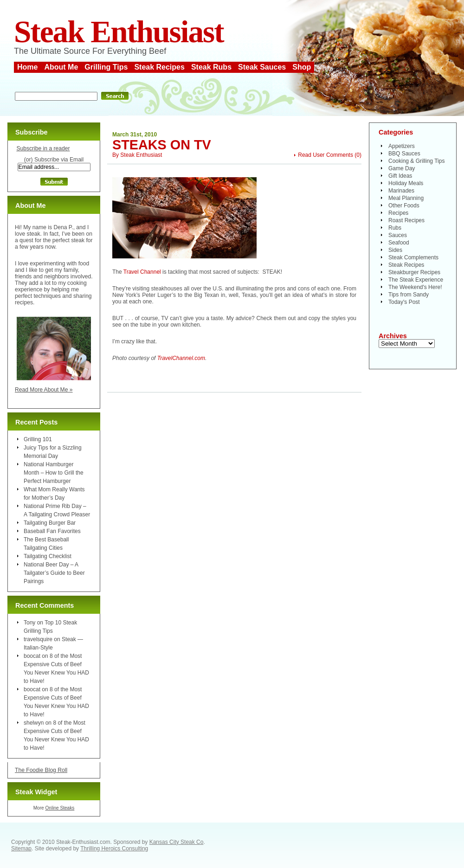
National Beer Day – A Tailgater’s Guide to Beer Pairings (54, 573)
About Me (61, 67)
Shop (302, 67)
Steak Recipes (159, 67)
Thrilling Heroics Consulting (114, 849)
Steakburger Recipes (414, 272)
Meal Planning (406, 198)
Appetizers (402, 146)
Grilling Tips (106, 67)
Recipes (398, 213)
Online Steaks (60, 808)
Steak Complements (413, 257)
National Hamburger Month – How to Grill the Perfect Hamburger (54, 473)
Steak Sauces (262, 67)
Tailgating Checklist (48, 556)
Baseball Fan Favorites (52, 531)
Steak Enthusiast (119, 32)
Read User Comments (325, 155)
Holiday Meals (406, 183)
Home (27, 67)
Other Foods (404, 206)
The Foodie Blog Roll (41, 770)
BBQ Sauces (404, 154)
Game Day (402, 168)
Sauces (398, 235)
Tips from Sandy (409, 295)
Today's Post (404, 302)
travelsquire (38, 639)
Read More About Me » (44, 390)
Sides (395, 250)
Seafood (399, 243)
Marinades (401, 191)
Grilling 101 (38, 439)
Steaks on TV (162, 145)
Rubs (395, 228)
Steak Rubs (211, 67)
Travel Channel (142, 272)
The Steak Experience (416, 280)
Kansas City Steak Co (177, 842)
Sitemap (21, 849)
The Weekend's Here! (415, 287)
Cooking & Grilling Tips (416, 161)
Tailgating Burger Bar (50, 523)
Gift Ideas (400, 176)
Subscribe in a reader (43, 148)
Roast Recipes (406, 220)
